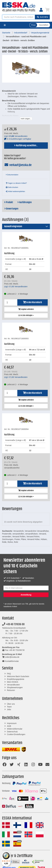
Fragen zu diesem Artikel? (16, 183)
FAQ (9, 674)
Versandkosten (13, 685)
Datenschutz (12, 732)
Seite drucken (12, 187)
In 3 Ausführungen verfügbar (18, 139)
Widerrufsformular (15, 729)
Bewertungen (11, 209)
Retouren (11, 690)
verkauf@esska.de (18, 165)
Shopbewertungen (15, 687)
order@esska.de (11, 657)
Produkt (9, 202)
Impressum (12, 723)
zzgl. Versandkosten (16, 136)
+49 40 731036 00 (13, 624)
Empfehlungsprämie (16, 679)
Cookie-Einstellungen (16, 734)
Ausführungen (25, 202)
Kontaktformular (10, 661)
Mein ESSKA (13, 682)
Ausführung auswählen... (26, 146)
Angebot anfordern (26, 309)
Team (9, 707)
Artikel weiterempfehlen (15, 191)
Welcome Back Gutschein (18, 676)
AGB (9, 726)
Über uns (11, 704)
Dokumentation (12, 175)
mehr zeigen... (26, 119)
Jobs (9, 709)
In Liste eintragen (26, 315)
